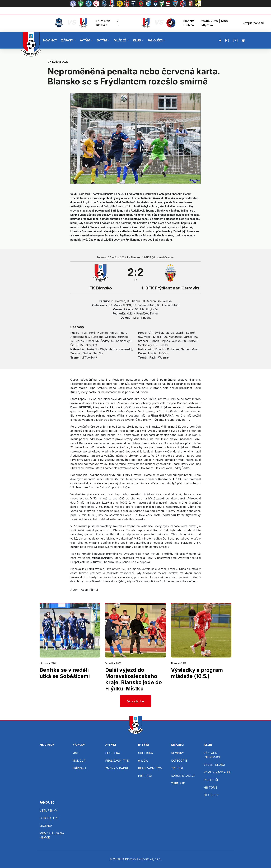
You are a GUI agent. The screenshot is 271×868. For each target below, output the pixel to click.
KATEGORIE (179, 761)
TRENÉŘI (177, 768)
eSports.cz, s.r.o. (150, 859)
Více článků (136, 701)
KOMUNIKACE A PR (217, 772)
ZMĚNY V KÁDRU (117, 768)
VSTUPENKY (48, 810)
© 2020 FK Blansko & (124, 859)
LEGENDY (46, 826)
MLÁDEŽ (120, 40)
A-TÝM (85, 40)
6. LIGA (143, 761)
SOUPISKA (113, 753)
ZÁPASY (67, 40)
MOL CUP (79, 761)
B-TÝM (102, 40)
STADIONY (211, 795)
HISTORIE (211, 788)
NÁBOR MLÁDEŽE (183, 776)
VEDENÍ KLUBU (214, 765)
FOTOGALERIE (49, 818)
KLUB (137, 40)
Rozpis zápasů (253, 23)
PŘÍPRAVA (79, 768)
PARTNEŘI (211, 780)
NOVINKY (50, 40)
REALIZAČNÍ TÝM (117, 761)
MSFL (76, 753)
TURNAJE (178, 783)
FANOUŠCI (155, 40)
